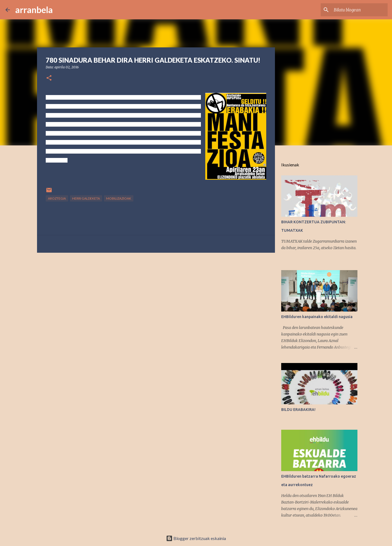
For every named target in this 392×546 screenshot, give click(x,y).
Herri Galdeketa (86, 198)
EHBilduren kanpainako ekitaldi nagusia (317, 317)
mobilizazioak (119, 198)
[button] (49, 78)
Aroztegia (57, 198)
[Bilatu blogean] (359, 10)
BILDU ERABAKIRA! (298, 410)
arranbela (34, 10)
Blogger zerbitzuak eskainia (196, 538)
